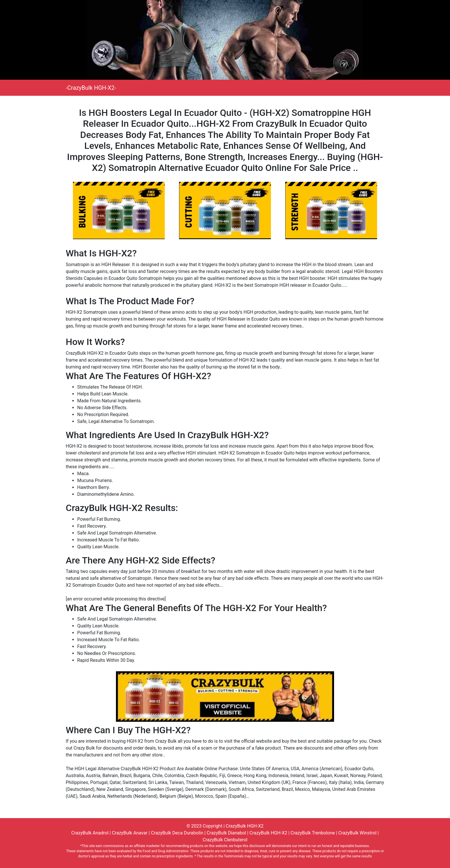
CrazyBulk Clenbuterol (225, 840)
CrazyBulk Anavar (130, 833)
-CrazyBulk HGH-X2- (91, 88)
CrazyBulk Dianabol (226, 833)
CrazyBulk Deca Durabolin (177, 833)
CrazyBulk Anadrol (90, 833)
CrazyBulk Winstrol (357, 833)
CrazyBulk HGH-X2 (245, 826)
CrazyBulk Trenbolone (313, 833)
